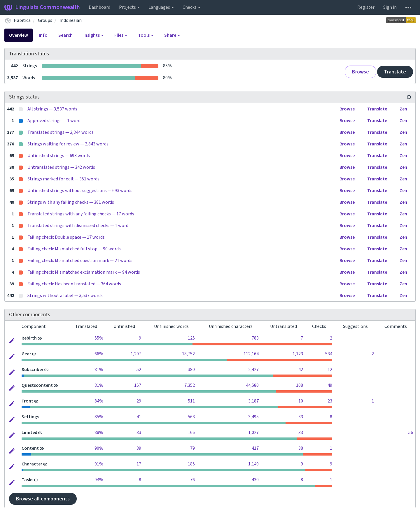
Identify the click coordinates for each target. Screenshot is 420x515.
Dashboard (99, 7)
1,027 (253, 433)
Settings (30, 417)
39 (139, 448)
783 (255, 338)
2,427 (253, 370)
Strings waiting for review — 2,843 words (68, 144)
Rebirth (29, 338)
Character (32, 464)
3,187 (253, 401)
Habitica (22, 20)
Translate (395, 72)
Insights (93, 35)
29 (139, 401)
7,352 (190, 385)
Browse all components (43, 499)
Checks (191, 7)
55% (99, 338)
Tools (146, 35)
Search (65, 35)
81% (99, 370)
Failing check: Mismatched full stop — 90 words (74, 249)
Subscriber (33, 370)
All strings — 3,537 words (52, 109)
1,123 (298, 354)
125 (191, 338)
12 (330, 370)
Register (366, 7)
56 (411, 433)
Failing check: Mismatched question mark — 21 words (80, 261)
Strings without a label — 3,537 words (65, 296)
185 (191, 464)
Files (121, 35)
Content (30, 448)
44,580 (252, 385)
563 (191, 417)
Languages (161, 7)
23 (330, 401)
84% (99, 401)
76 (192, 480)
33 (301, 417)
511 (191, 401)
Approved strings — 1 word (54, 121)
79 (192, 448)
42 (301, 370)
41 (139, 417)
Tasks (27, 480)
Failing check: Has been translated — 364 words (74, 284)
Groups (45, 20)
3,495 (253, 417)
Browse (360, 72)
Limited (29, 433)
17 (139, 464)
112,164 (251, 354)
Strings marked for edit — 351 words (63, 179)
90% (99, 448)
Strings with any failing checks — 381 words (71, 202)
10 (301, 401)
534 (329, 354)
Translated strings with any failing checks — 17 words (81, 214)
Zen (403, 109)
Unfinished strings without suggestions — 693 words (80, 191)
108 (300, 385)
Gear (26, 354)
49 (330, 385)
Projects (129, 7)
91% (99, 464)
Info (43, 35)
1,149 (253, 464)
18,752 (188, 354)
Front (27, 401)
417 (255, 448)
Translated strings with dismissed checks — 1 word (78, 226)
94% (99, 480)
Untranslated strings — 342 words (61, 167)
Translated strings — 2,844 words (61, 132)
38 (301, 448)
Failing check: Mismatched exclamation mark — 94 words (84, 272)
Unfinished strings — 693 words (59, 156)
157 (138, 385)
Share (172, 35)
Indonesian (71, 20)
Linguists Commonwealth (42, 7)
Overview (19, 35)
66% (99, 354)
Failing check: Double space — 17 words (66, 237)
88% (99, 433)
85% (99, 417)
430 (255, 480)
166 (191, 433)
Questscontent (37, 385)
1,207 (136, 354)
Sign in (390, 7)
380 (191, 370)
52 (139, 370)
